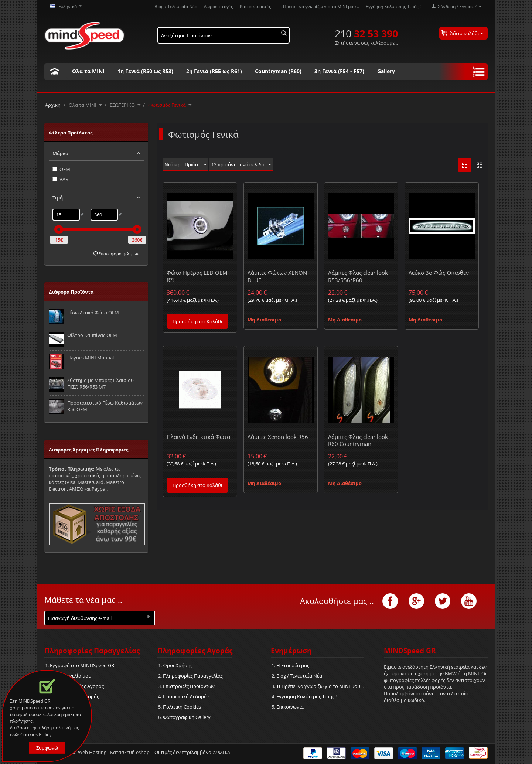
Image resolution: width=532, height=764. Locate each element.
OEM (61, 169)
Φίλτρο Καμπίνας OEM (92, 335)
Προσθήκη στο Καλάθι (197, 321)
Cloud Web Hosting (85, 752)
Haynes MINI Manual (91, 358)
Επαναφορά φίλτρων (119, 254)
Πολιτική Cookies (182, 707)
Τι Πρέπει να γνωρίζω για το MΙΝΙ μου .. (318, 6)
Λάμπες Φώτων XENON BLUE (277, 276)
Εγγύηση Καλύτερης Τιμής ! (393, 6)
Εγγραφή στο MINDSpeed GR (82, 665)
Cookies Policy (36, 734)
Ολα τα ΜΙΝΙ (88, 71)
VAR (60, 179)
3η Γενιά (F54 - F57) (339, 71)
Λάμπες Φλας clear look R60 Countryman (358, 440)
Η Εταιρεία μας (293, 665)
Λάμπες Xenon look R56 (278, 437)
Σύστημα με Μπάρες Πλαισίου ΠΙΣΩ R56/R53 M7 (100, 383)
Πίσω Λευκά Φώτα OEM (93, 313)
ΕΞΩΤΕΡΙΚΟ (122, 105)
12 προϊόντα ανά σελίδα (241, 165)
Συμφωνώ (47, 748)
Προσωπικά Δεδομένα (187, 696)
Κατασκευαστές (255, 6)
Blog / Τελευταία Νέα (176, 6)
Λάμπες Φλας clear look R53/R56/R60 (358, 276)
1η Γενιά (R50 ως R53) (145, 71)
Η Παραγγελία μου (71, 676)
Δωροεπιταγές (219, 6)
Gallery (386, 71)
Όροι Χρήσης (178, 665)
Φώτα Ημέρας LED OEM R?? (197, 276)
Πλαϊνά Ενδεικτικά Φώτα (198, 437)
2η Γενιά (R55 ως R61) (214, 71)
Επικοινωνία (290, 707)
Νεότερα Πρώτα (185, 165)
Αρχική (53, 105)
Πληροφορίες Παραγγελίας (193, 676)
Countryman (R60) (278, 71)
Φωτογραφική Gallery (187, 717)
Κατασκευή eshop (130, 752)
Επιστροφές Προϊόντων (189, 686)
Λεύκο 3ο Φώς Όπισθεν (439, 273)
